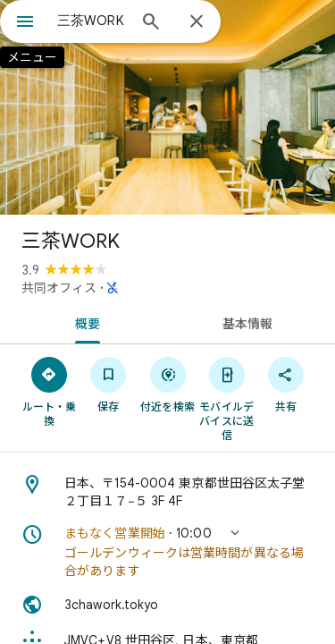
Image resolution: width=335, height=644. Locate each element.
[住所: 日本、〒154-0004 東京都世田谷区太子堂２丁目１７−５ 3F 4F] (167, 492)
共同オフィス (59, 288)
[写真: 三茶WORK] (167, 107)
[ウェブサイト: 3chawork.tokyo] (167, 605)
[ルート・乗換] (49, 391)
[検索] (151, 23)
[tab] (84, 322)
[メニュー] (25, 23)
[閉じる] (197, 22)
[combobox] (92, 21)
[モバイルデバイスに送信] (227, 398)
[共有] (286, 384)
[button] (167, 552)
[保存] (108, 384)
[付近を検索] (167, 384)
